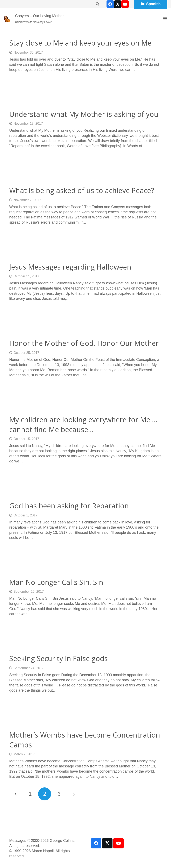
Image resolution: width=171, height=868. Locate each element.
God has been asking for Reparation (69, 506)
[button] (165, 19)
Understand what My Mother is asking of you (84, 114)
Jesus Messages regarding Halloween (70, 267)
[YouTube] (125, 4)
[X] (118, 4)
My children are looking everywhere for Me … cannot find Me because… (83, 425)
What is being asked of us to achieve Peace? (82, 190)
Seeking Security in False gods (59, 658)
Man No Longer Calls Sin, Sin (56, 582)
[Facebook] (110, 4)
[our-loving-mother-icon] (7, 19)
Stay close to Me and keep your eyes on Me (80, 43)
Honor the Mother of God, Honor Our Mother (84, 343)
